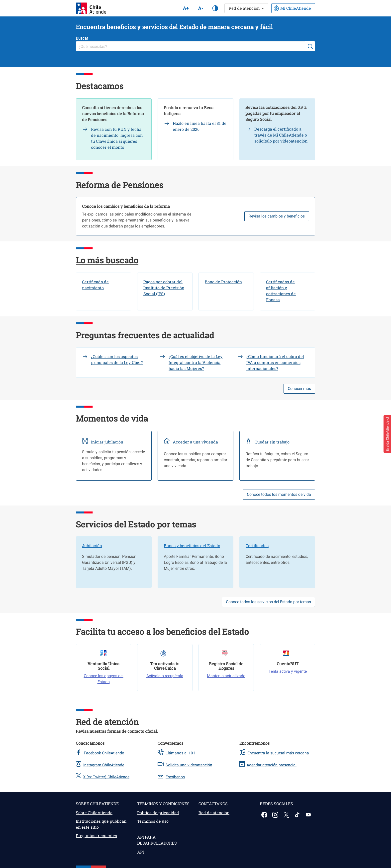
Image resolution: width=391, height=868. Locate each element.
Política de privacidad (158, 813)
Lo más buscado (107, 260)
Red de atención (107, 722)
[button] (387, 434)
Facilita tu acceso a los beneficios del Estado (162, 632)
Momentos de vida (112, 418)
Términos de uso (153, 821)
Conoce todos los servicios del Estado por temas (268, 602)
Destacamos (100, 86)
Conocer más (299, 389)
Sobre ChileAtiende (94, 813)
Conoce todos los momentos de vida (279, 494)
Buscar (82, 38)
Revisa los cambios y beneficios (277, 216)
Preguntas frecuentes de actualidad (145, 335)
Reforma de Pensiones (120, 185)
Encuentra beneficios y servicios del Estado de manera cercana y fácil (174, 27)
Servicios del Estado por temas (136, 524)
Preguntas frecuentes (96, 835)
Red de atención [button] (244, 8)
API (141, 852)
